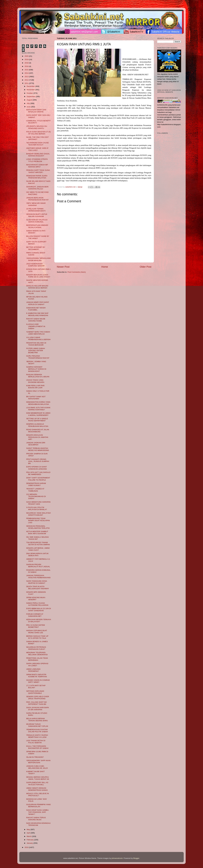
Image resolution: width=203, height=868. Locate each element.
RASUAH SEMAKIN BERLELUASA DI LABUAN (38, 376)
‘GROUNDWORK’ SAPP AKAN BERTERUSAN (38, 762)
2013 (27, 77)
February (30, 840)
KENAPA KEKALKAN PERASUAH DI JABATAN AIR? (37, 437)
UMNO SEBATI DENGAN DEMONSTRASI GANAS (37, 789)
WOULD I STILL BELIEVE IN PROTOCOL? (38, 795)
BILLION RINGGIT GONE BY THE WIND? (38, 237)
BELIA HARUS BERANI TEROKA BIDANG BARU (37, 720)
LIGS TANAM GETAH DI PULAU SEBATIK (36, 742)
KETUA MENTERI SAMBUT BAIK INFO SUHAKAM (37, 533)
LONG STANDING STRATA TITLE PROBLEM (37, 160)
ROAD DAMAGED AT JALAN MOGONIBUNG (38, 431)
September (31, 97)
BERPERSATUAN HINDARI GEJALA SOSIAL (37, 226)
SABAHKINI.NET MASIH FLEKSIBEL (36, 309)
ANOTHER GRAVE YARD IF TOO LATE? (37, 149)
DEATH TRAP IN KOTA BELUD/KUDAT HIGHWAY (38, 588)
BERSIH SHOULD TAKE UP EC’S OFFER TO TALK (37, 637)
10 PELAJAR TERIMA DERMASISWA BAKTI (36, 210)
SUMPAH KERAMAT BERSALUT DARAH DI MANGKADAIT (36, 369)
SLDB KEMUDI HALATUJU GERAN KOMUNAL (37, 221)
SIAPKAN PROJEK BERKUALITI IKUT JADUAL (38, 566)
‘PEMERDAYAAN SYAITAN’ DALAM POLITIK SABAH (37, 731)
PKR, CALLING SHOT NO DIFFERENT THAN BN (37, 703)
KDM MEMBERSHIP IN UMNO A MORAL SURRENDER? (38, 414)
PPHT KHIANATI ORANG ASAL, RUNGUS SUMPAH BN (38, 461)
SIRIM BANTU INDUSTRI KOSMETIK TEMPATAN (37, 676)
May (29, 829)
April (29, 833)
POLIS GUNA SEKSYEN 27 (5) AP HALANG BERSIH (38, 133)
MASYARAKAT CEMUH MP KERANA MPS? (37, 166)
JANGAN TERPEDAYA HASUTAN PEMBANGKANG (38, 577)
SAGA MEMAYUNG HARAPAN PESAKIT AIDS (38, 503)
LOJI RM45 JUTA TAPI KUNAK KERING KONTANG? (38, 409)
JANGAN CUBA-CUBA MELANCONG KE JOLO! (37, 767)
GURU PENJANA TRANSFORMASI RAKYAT (38, 357)
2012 (27, 80)
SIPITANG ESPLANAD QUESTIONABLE (35, 692)
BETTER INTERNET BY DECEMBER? (36, 248)
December (31, 86)
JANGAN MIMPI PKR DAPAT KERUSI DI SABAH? (38, 303)
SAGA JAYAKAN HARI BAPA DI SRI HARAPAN (38, 709)
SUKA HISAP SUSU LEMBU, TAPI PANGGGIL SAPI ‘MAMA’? (38, 812)
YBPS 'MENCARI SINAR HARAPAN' (36, 204)
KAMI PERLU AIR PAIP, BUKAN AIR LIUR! (36, 387)
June (29, 107)
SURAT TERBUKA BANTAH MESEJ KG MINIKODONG (38, 449)
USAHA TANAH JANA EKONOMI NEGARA (35, 381)
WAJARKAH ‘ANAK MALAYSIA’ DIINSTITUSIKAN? (39, 514)
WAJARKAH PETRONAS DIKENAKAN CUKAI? (36, 648)
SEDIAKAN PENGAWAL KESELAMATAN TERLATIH (38, 527)
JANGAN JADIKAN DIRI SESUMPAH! (36, 444)
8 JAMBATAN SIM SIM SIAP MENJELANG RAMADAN (37, 314)
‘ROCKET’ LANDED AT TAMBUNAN (35, 490)
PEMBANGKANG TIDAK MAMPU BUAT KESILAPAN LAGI (38, 520)
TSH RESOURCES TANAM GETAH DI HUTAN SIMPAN (38, 544)
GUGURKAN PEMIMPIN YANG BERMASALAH (39, 806)
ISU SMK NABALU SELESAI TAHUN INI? (37, 538)
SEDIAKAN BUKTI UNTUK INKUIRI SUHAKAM (37, 215)
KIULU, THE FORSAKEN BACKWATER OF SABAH (37, 747)
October (30, 93)
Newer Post (63, 267)
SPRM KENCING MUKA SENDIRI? (36, 599)
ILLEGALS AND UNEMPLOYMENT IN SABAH (36, 326)
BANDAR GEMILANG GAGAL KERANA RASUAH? (38, 155)
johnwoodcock (117, 858)
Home (105, 267)
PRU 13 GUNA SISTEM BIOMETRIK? (36, 626)
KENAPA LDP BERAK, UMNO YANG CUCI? (38, 549)
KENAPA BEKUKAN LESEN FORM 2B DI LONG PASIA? (38, 276)
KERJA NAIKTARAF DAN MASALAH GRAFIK (36, 111)
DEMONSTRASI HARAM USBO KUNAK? (36, 484)
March (29, 836)
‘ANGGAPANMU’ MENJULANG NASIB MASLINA (39, 259)
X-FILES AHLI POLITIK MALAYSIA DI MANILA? (37, 508)
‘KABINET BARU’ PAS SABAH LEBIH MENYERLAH (38, 333)
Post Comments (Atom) (77, 272)
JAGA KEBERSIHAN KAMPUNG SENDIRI (35, 265)
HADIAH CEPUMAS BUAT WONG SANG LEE (37, 632)
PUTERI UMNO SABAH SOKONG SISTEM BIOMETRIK (36, 351)
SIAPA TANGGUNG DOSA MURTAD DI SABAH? (37, 582)
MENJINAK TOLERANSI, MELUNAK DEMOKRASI (37, 654)
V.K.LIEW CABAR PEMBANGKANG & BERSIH (38, 338)
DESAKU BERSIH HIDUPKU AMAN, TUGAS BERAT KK (38, 778)
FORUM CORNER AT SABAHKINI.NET (35, 615)
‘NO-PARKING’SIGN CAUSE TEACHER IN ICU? (38, 144)
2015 (27, 70)
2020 (27, 56)
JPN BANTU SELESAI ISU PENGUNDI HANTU (37, 127)
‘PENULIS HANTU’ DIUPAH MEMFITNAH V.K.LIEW (37, 736)
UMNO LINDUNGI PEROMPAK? (33, 670)
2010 (27, 847)
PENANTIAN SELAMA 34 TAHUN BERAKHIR (36, 344)
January (30, 843)
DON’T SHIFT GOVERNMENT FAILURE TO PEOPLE (38, 479)
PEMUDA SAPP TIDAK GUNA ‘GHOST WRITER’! (38, 171)
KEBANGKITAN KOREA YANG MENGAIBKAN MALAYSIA (38, 403)
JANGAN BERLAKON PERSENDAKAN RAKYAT (37, 199)
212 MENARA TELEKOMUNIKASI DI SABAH (36, 496)
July (28, 103)
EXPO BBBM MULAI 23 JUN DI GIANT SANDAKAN (39, 610)
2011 (27, 83)
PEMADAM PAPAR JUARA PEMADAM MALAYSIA (37, 177)
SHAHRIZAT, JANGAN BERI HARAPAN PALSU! (37, 188)
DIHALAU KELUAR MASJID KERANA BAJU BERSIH (37, 287)
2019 (27, 59)
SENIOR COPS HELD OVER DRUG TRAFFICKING (38, 698)
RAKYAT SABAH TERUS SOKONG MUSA (36, 819)
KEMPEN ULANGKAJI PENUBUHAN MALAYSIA (37, 425)
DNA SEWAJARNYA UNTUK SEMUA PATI (37, 555)
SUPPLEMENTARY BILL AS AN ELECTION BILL (37, 784)
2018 (27, 63)
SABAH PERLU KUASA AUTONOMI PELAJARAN (37, 604)
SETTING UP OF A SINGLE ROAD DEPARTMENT (37, 420)
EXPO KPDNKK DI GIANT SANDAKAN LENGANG (37, 468)
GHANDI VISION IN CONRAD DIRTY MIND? (38, 681)
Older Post (146, 267)
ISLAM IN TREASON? (35, 757)
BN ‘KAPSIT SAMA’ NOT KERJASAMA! (36, 398)
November (31, 90)
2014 (27, 73)
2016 (27, 66)
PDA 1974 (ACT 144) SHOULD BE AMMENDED (38, 473)
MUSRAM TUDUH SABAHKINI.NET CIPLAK (37, 725)
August (30, 100)
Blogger (136, 858)
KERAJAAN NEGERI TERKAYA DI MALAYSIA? (39, 621)
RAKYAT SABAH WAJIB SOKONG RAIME (36, 320)
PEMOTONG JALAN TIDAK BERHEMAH (37, 659)
